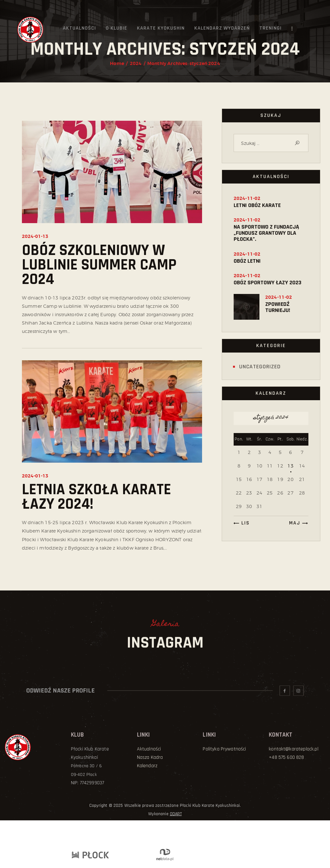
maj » (297, 523)
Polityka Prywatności (224, 749)
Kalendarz (147, 766)
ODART (176, 814)
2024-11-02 (247, 198)
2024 (136, 63)
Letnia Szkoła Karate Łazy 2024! (97, 497)
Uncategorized (260, 367)
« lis (243, 523)
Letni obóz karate (257, 205)
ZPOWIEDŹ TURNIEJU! (278, 307)
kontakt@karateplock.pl (294, 749)
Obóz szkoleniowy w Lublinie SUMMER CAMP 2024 (99, 265)
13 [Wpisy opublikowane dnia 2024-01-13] (290, 466)
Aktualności (149, 749)
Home (117, 63)
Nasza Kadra (150, 757)
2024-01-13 (35, 236)
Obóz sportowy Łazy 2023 (267, 283)
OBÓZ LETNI (247, 261)
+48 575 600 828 (286, 757)
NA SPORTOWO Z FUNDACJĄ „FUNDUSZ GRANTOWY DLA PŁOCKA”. (266, 233)
